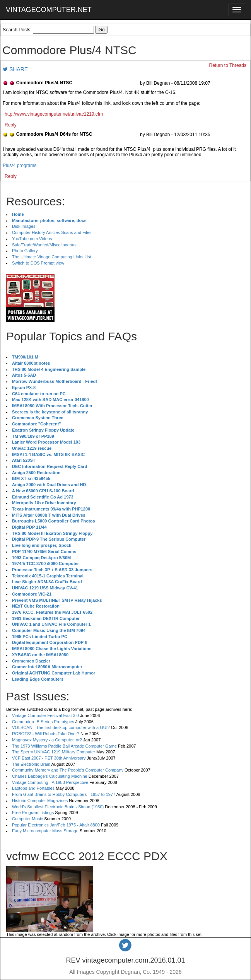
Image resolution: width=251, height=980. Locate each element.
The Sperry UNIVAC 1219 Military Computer (54, 752)
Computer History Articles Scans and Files (52, 232)
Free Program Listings (33, 813)
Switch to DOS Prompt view (38, 263)
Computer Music (27, 819)
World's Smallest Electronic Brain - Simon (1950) (58, 807)
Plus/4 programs (20, 166)
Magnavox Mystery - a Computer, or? (47, 740)
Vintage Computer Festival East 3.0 (45, 715)
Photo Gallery (25, 251)
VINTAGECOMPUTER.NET (49, 10)
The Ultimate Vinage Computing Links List (52, 257)
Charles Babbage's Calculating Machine (50, 776)
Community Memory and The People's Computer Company (68, 770)
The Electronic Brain (31, 764)
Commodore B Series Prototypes (43, 722)
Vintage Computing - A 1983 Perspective (50, 782)
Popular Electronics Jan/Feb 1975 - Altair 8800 (56, 825)
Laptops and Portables (33, 788)
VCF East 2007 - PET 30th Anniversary (49, 758)
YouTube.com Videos (32, 239)
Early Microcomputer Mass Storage (45, 831)
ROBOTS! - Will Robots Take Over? (46, 734)
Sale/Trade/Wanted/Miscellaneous (44, 245)
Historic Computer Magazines (40, 801)
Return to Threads (228, 65)
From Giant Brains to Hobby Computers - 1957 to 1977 (64, 794)
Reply (11, 125)
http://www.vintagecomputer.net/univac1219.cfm (54, 114)
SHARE (15, 69)
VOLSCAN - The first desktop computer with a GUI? (61, 727)
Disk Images (24, 226)
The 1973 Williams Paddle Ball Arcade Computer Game (64, 746)
